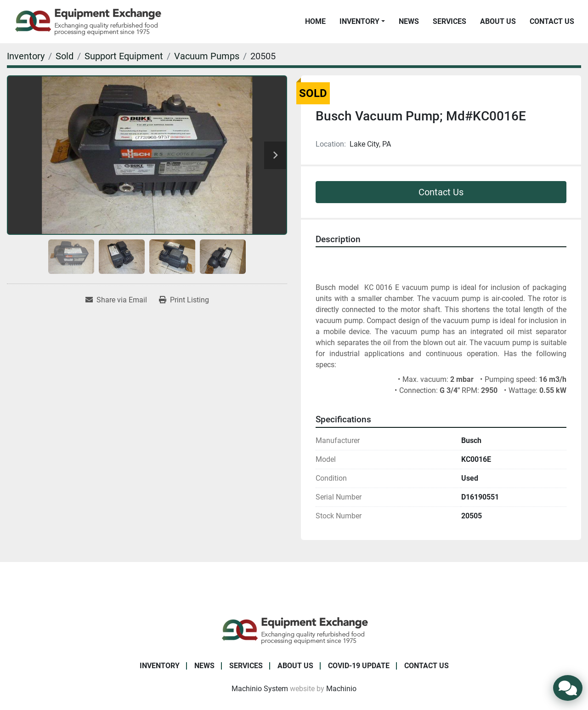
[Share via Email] (116, 300)
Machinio (341, 689)
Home (315, 21)
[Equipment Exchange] (294, 630)
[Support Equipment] (124, 56)
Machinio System (260, 689)
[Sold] (65, 56)
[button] (362, 22)
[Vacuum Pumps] (207, 56)
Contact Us (552, 21)
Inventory (359, 21)
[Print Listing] (184, 300)
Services (449, 21)
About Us (498, 21)
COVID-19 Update (359, 666)
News (409, 21)
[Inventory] (26, 56)
